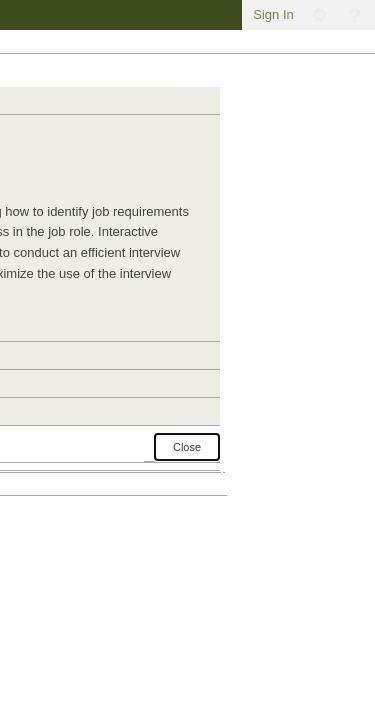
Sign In (273, 14)
